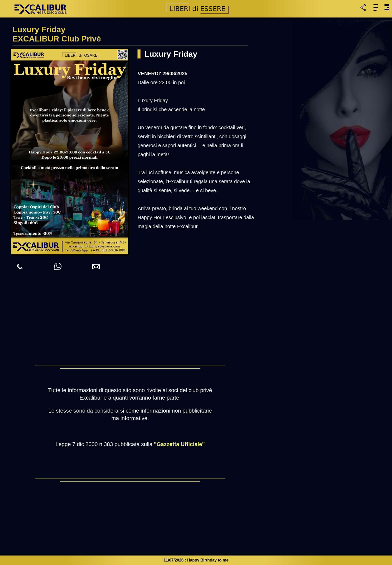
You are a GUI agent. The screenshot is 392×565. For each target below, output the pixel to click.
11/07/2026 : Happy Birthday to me (196, 560)
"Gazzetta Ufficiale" (179, 444)
